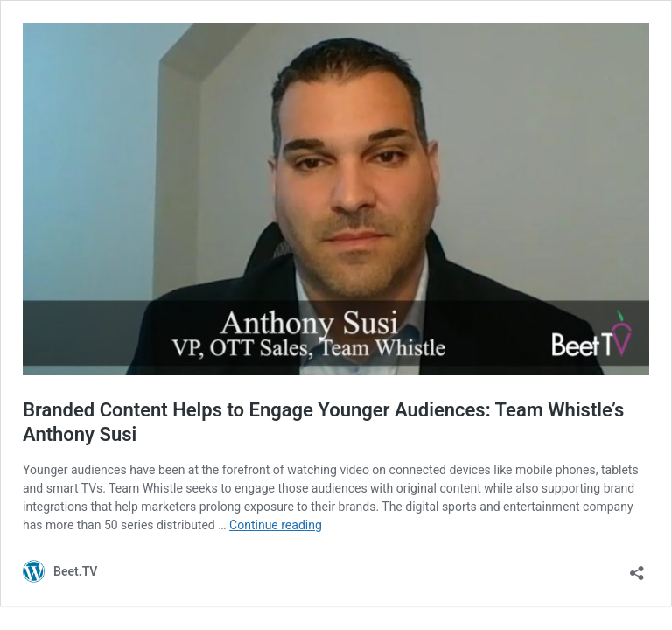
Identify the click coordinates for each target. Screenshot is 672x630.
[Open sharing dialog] (637, 567)
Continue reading (276, 525)
